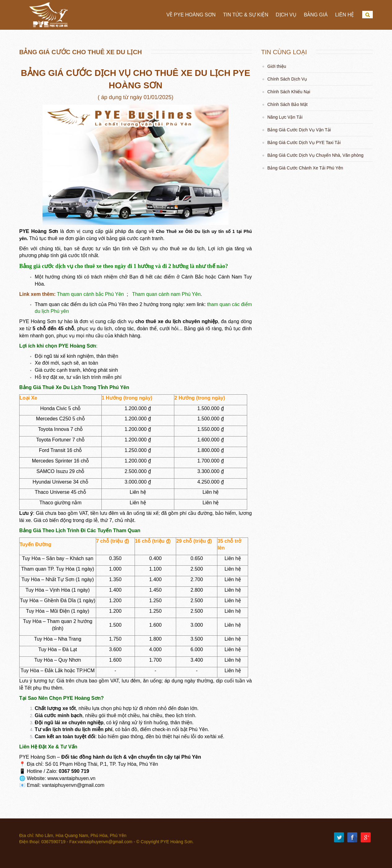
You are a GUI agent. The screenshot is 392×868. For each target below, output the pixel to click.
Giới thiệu (277, 66)
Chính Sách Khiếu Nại (289, 92)
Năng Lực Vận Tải (285, 117)
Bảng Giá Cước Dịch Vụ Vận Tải (299, 130)
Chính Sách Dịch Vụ (287, 79)
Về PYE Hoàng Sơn (191, 15)
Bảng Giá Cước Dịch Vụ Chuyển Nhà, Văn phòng (315, 155)
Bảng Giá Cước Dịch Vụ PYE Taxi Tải (304, 142)
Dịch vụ (286, 15)
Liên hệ (344, 15)
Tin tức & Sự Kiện (246, 15)
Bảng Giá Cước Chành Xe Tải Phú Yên (305, 168)
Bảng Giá (316, 15)
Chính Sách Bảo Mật (287, 104)
